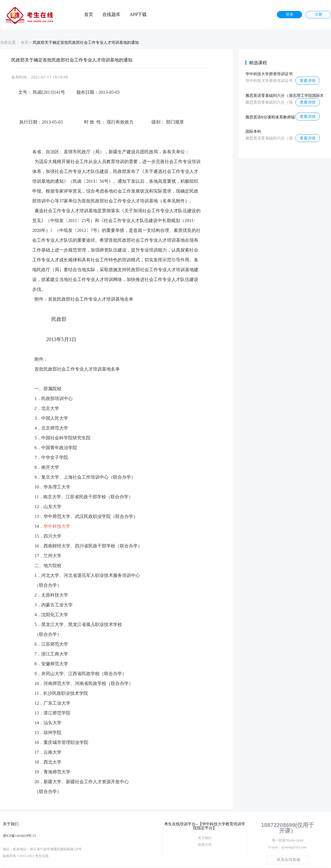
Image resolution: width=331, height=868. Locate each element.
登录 (289, 14)
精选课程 (258, 63)
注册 (318, 14)
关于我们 (205, 838)
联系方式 (205, 845)
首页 (89, 15)
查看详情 (308, 80)
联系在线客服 (289, 860)
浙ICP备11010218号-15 (19, 836)
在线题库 (111, 15)
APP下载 (138, 15)
